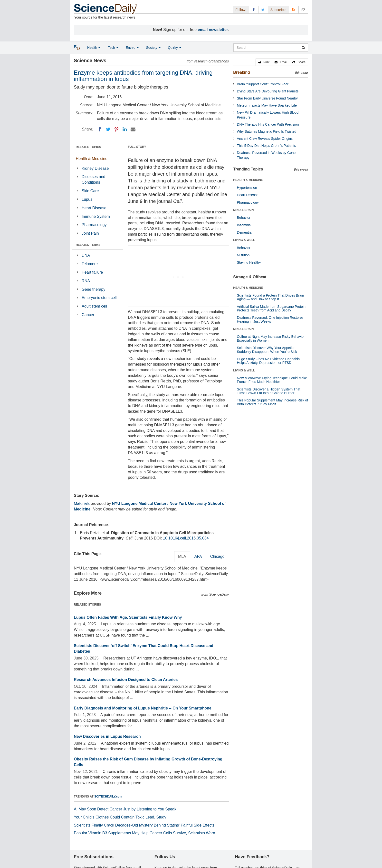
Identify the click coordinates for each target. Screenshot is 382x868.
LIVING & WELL (244, 240)
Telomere (90, 264)
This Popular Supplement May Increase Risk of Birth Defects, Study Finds (272, 402)
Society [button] (153, 48)
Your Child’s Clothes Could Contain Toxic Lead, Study (120, 817)
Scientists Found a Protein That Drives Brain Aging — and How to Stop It (270, 297)
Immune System (96, 216)
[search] (303, 48)
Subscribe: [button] (278, 10)
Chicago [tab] (217, 556)
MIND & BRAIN (243, 210)
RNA (86, 281)
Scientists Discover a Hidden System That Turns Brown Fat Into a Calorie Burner (268, 391)
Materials (82, 504)
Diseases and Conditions (93, 180)
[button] (264, 62)
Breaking (241, 72)
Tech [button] (113, 48)
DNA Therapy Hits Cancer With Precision (268, 124)
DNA (86, 255)
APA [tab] (198, 556)
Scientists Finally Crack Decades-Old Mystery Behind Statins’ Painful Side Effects (144, 825)
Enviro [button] (132, 48)
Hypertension (247, 188)
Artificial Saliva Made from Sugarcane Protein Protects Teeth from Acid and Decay (271, 308)
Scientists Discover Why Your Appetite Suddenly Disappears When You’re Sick (267, 350)
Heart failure (92, 272)
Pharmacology (94, 225)
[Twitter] (108, 129)
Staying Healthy (249, 262)
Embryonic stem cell (99, 298)
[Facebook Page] (254, 10)
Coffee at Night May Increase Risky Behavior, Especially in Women (271, 338)
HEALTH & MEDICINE (248, 180)
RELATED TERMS (88, 245)
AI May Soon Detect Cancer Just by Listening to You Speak (125, 809)
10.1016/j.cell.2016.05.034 (186, 538)
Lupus (87, 199)
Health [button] (94, 48)
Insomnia (244, 225)
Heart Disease (94, 208)
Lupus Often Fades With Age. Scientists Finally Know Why (128, 617)
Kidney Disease (95, 168)
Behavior (244, 218)
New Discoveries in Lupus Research (107, 736)
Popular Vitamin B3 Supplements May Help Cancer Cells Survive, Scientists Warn (144, 833)
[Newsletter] (303, 10)
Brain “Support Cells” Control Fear (263, 84)
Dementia (244, 232)
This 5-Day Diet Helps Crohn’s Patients (266, 146)
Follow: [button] (241, 10)
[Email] (133, 129)
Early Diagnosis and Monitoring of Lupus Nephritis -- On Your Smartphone (143, 708)
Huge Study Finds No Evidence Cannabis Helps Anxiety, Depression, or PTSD (268, 361)
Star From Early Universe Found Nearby (267, 98)
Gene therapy (93, 289)
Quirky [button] (174, 48)
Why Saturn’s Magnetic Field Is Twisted (267, 131)
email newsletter (213, 30)
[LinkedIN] (125, 129)
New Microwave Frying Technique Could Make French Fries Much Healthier (272, 380)
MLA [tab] (182, 556)
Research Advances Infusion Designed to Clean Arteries (126, 680)
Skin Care (90, 191)
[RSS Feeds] (294, 10)
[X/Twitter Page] (263, 10)
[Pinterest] (116, 129)
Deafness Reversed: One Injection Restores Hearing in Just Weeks (270, 319)
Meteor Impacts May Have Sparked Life (267, 105)
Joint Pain (90, 233)
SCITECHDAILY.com (108, 797)
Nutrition (243, 255)
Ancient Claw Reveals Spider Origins (265, 139)
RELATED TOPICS (88, 147)
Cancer (88, 315)
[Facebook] (100, 129)
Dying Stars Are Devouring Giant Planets (268, 91)
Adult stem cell (94, 306)
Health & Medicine (92, 159)
